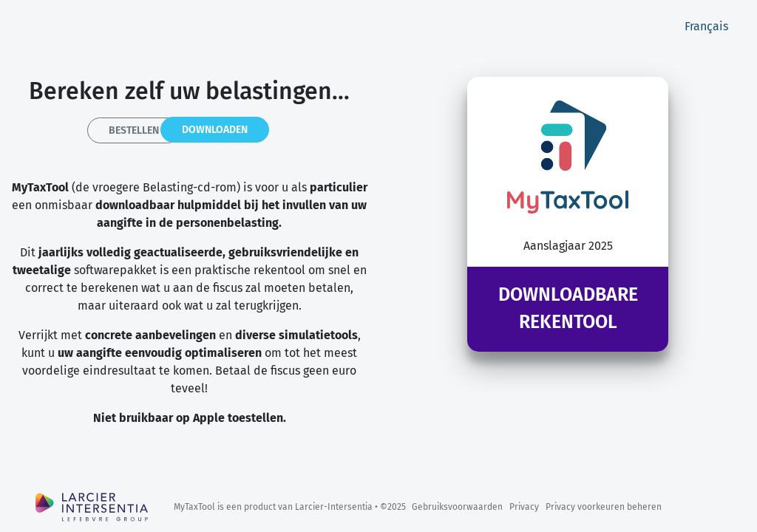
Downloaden (215, 130)
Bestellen (134, 130)
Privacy (524, 507)
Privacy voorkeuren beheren (604, 507)
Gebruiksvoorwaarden (457, 507)
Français (706, 26)
